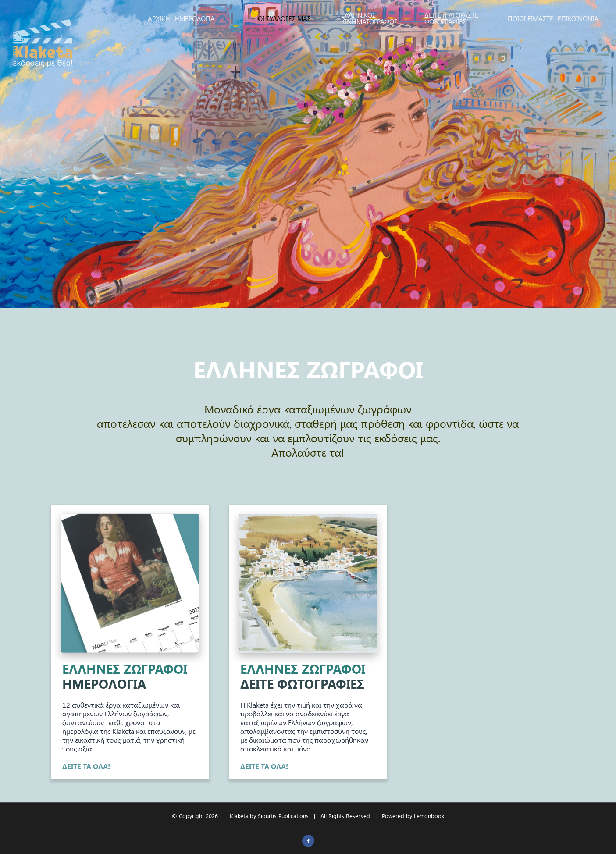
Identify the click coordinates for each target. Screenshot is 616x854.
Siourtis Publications (283, 816)
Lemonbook (429, 816)
